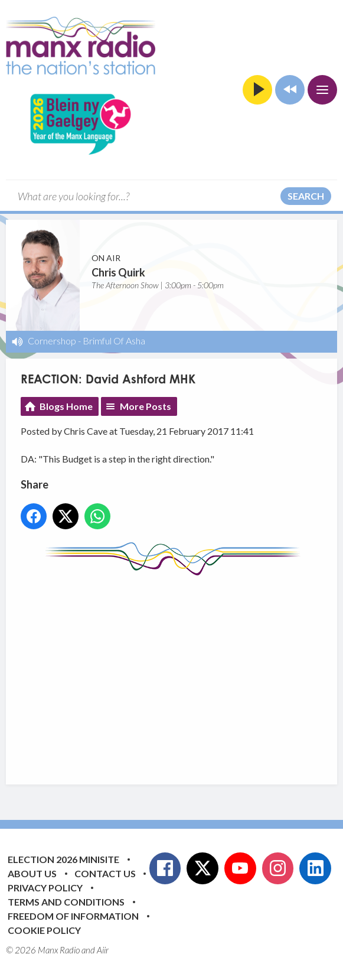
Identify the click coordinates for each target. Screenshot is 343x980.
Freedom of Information (73, 916)
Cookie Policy (44, 930)
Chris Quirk (118, 272)
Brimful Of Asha (114, 341)
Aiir (103, 950)
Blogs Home (66, 406)
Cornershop (52, 341)
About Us (32, 873)
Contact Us (105, 873)
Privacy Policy (45, 888)
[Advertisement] (182, 671)
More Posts (146, 406)
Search (306, 196)
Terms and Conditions (66, 902)
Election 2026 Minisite (63, 859)
